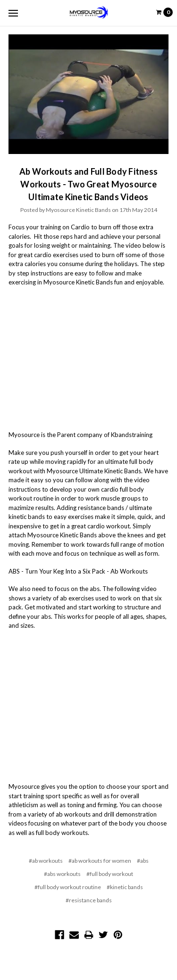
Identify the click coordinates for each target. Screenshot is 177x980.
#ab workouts (46, 861)
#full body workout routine (68, 887)
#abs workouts (62, 874)
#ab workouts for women (100, 861)
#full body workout (110, 874)
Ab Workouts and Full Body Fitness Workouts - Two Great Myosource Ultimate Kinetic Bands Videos (88, 184)
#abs (143, 861)
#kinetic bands (125, 887)
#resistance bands (89, 900)
